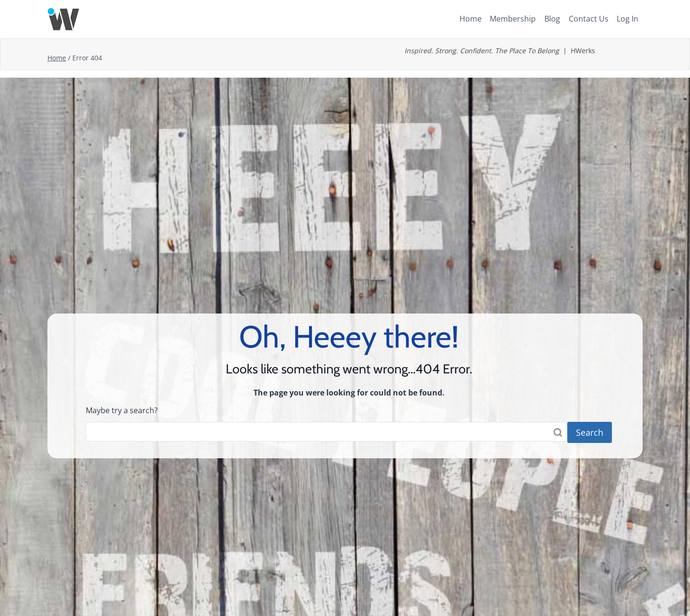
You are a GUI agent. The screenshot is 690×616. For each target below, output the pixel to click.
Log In (627, 19)
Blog (552, 19)
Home (471, 19)
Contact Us (589, 19)
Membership (513, 19)
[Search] (327, 431)
